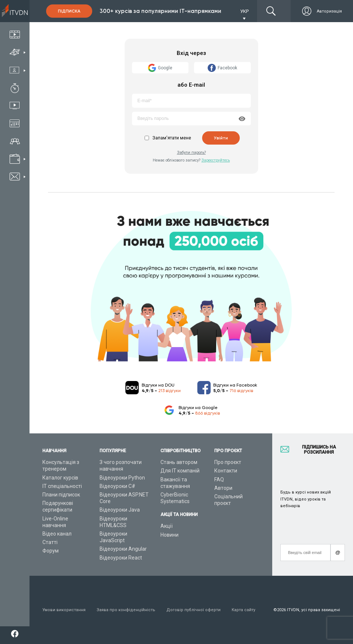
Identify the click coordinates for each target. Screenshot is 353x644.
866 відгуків (207, 413)
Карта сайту (243, 610)
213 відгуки (169, 391)
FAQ (219, 479)
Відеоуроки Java (120, 510)
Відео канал (57, 534)
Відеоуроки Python (122, 478)
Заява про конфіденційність (126, 610)
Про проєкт (228, 462)
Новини (169, 535)
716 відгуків (241, 391)
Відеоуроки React (121, 558)
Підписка (69, 11)
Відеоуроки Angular (123, 549)
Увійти (221, 138)
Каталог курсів (60, 478)
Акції (167, 526)
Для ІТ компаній (180, 471)
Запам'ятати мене (172, 138)
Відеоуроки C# (117, 486)
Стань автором (179, 462)
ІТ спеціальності (62, 486)
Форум (51, 551)
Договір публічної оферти (193, 610)
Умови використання (64, 610)
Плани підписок (61, 495)
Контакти (226, 471)
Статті (50, 542)
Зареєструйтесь (216, 160)
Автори (223, 488)
